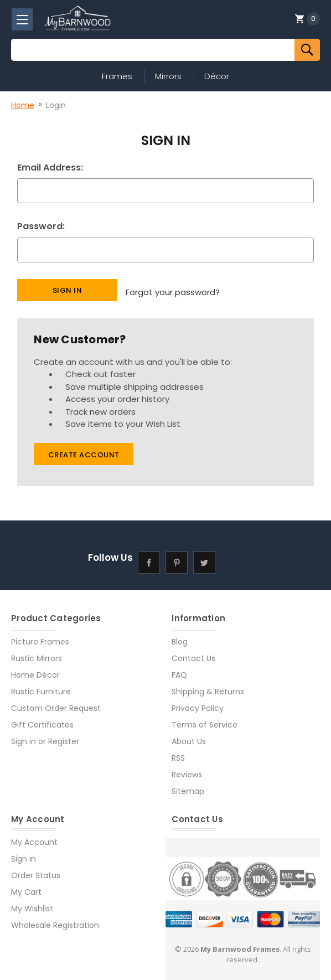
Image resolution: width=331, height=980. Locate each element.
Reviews (187, 770)
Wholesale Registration (55, 920)
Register (64, 736)
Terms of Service (205, 720)
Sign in (24, 736)
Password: (41, 226)
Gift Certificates (42, 720)
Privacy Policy (198, 703)
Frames (117, 76)
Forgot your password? (173, 289)
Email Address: (50, 167)
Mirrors (168, 76)
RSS (178, 753)
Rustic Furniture (41, 687)
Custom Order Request (56, 703)
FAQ (179, 670)
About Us (189, 736)
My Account (34, 837)
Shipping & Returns (208, 687)
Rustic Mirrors (37, 653)
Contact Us (193, 653)
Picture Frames (40, 637)
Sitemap (188, 786)
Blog (180, 637)
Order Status (36, 870)
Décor (217, 76)
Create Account (84, 450)
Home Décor (35, 670)
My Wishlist (32, 904)
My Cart (26, 887)
